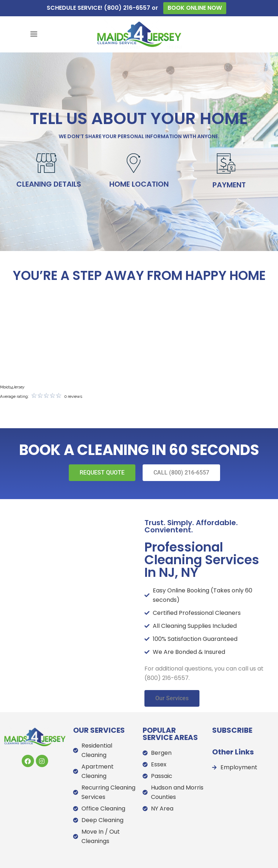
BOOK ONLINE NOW (195, 8)
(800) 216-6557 (127, 8)
